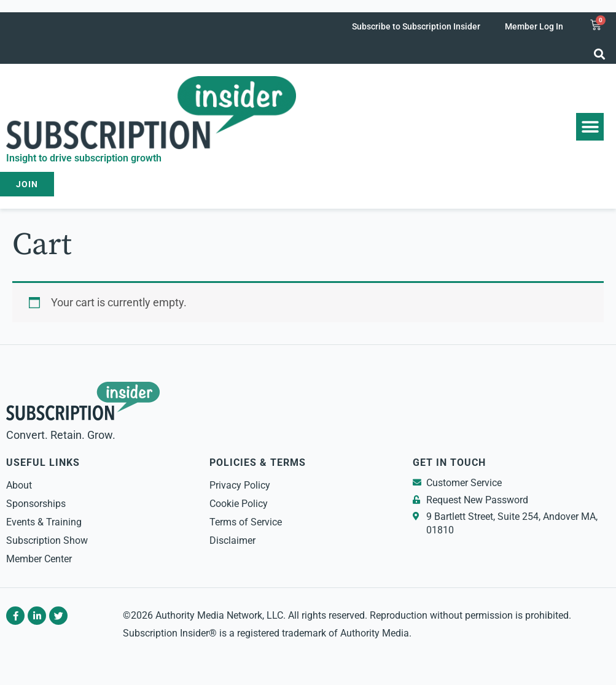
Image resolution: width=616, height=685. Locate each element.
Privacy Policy (240, 485)
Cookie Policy (239, 504)
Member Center (39, 559)
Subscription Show (47, 540)
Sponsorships (36, 504)
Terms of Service (246, 522)
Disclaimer (232, 540)
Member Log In (534, 26)
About (19, 485)
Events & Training (44, 522)
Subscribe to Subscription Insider (416, 26)
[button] (600, 54)
